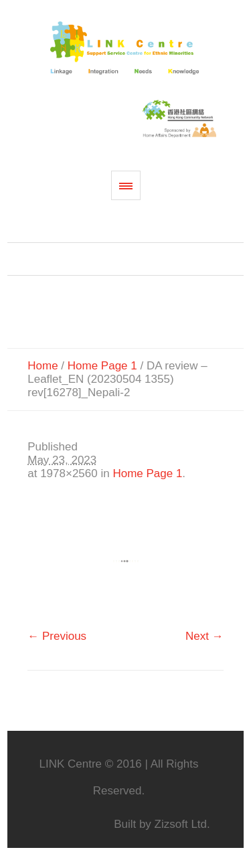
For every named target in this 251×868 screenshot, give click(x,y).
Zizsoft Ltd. (182, 824)
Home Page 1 (102, 366)
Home (43, 366)
